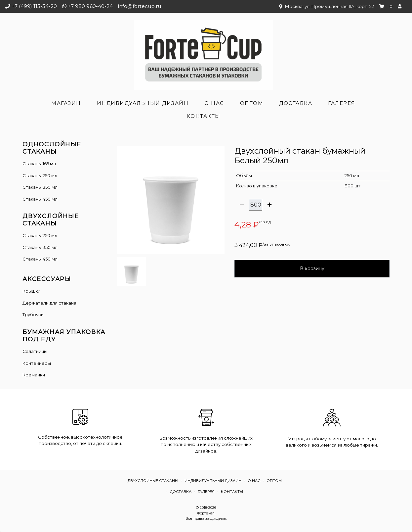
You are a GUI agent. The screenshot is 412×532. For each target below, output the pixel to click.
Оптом (252, 103)
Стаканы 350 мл (40, 187)
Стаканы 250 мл (40, 175)
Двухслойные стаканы (153, 481)
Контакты (204, 116)
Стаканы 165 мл (39, 164)
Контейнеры (37, 363)
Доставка (296, 103)
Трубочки (33, 314)
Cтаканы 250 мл (40, 235)
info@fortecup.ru (140, 6)
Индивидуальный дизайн (143, 103)
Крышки (31, 291)
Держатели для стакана (49, 303)
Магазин (66, 103)
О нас (214, 103)
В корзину (312, 268)
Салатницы (35, 351)
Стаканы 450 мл (40, 199)
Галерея (342, 103)
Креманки (34, 375)
